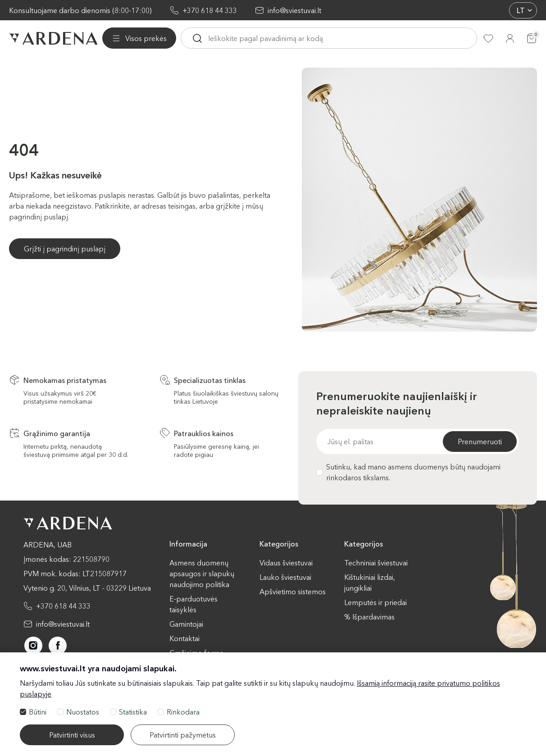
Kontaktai (184, 638)
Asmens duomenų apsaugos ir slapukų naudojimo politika (202, 574)
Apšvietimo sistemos (293, 592)
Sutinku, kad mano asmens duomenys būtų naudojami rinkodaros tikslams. (408, 472)
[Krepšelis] (532, 38)
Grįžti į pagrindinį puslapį (65, 249)
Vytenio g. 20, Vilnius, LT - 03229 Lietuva (87, 588)
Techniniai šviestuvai (376, 563)
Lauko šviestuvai (285, 577)
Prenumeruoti (480, 442)
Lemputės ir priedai (375, 602)
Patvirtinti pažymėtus (183, 735)
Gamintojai (186, 624)
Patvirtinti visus (72, 735)
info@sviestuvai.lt (294, 10)
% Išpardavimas (369, 617)
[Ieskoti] (197, 38)
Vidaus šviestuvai (286, 563)
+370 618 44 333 (210, 10)
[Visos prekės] (139, 38)
